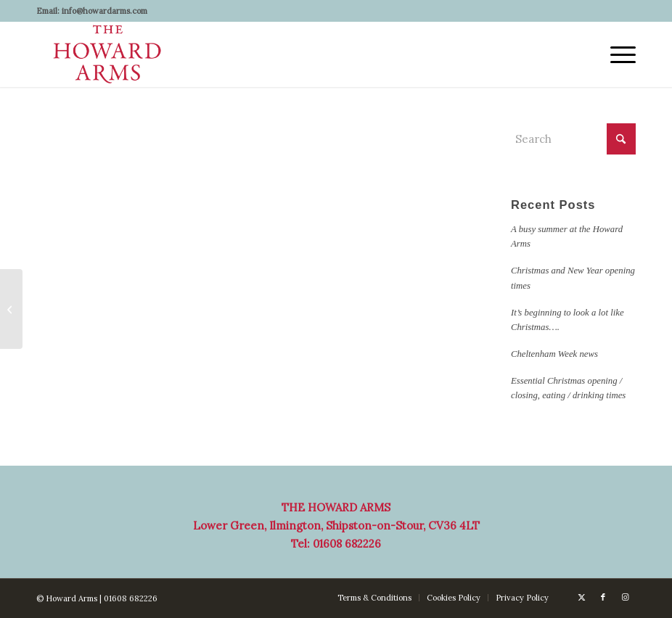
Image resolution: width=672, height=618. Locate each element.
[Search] (573, 139)
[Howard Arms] (107, 54)
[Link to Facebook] (603, 597)
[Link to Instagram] (625, 597)
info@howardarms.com (105, 11)
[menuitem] (616, 54)
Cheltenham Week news (554, 354)
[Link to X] (581, 597)
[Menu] (616, 54)
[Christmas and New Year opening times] (11, 309)
